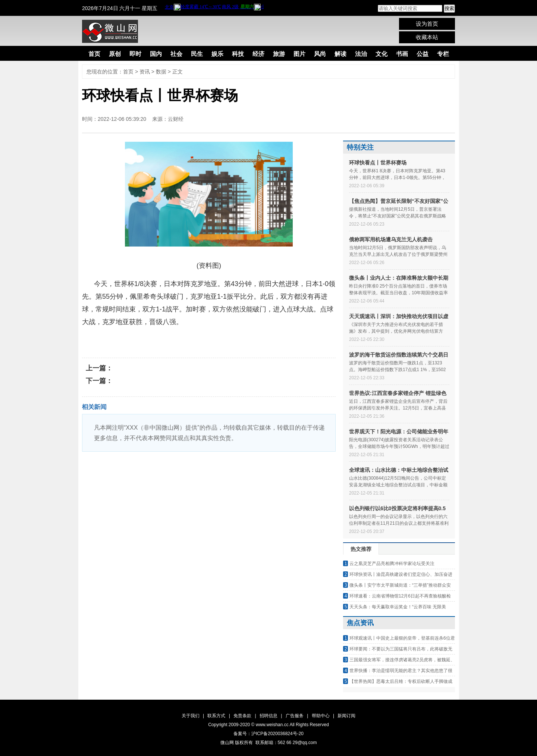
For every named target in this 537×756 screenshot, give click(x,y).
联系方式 (216, 716)
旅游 (279, 54)
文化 (381, 54)
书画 (402, 54)
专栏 (443, 54)
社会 (176, 54)
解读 (340, 54)
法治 (361, 54)
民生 (197, 54)
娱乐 (217, 54)
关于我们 (191, 716)
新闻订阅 (346, 716)
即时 (135, 54)
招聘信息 (268, 716)
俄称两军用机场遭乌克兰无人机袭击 (391, 239)
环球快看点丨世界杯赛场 (378, 163)
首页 (94, 54)
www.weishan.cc (273, 725)
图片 (299, 54)
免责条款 (242, 716)
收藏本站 (427, 37)
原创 (115, 54)
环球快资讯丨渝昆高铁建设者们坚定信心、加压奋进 (401, 574)
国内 (156, 54)
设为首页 (427, 24)
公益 (423, 54)
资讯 (145, 72)
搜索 (449, 8)
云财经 (176, 119)
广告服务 (295, 716)
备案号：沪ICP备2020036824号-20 (268, 734)
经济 (258, 54)
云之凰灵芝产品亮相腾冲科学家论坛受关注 (392, 564)
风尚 (320, 54)
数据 (161, 72)
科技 (238, 54)
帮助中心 (321, 716)
